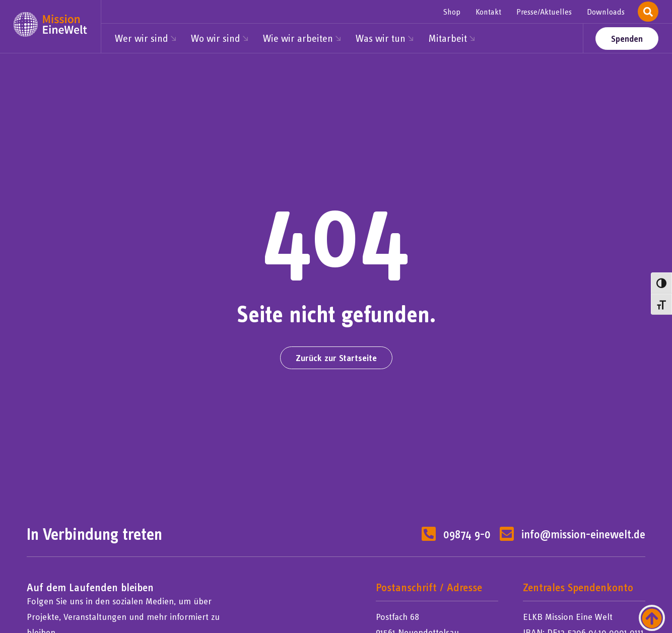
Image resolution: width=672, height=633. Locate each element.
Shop (452, 12)
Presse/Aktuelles (544, 12)
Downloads (606, 12)
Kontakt (488, 12)
